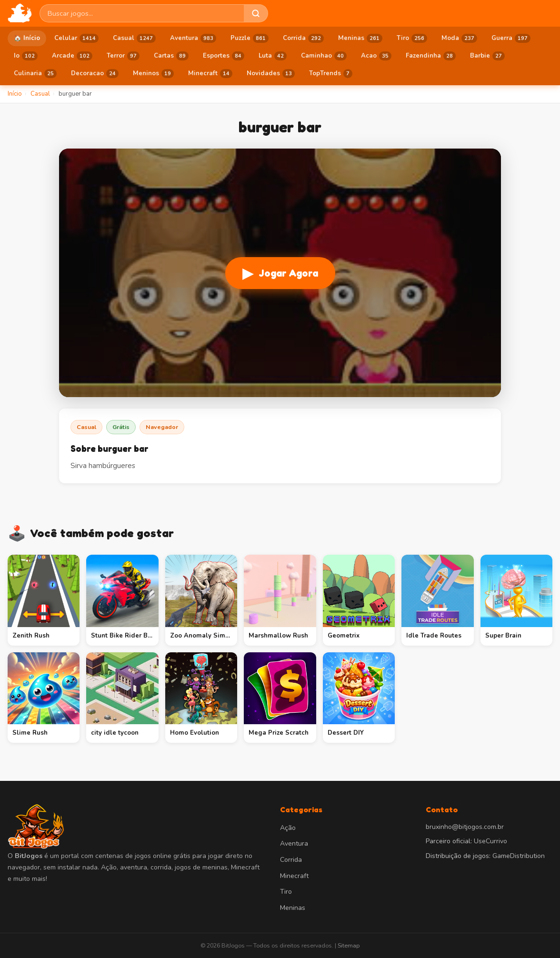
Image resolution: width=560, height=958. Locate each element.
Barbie (487, 56)
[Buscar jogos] (142, 13)
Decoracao (95, 74)
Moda (459, 39)
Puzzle (250, 39)
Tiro (412, 39)
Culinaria (35, 74)
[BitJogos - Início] (20, 13)
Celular (76, 39)
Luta (273, 56)
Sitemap (349, 945)
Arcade (72, 56)
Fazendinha (431, 56)
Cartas (171, 56)
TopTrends (331, 74)
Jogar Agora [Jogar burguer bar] (280, 273)
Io (26, 56)
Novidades (271, 74)
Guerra (511, 39)
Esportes (224, 56)
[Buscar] (256, 13)
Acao (376, 56)
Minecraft (210, 74)
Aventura (193, 39)
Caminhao (324, 56)
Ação (288, 828)
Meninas (360, 39)
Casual (134, 39)
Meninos (153, 74)
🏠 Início (27, 38)
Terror (123, 56)
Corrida (303, 39)
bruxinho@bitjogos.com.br (465, 827)
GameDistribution (519, 856)
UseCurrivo (490, 841)
